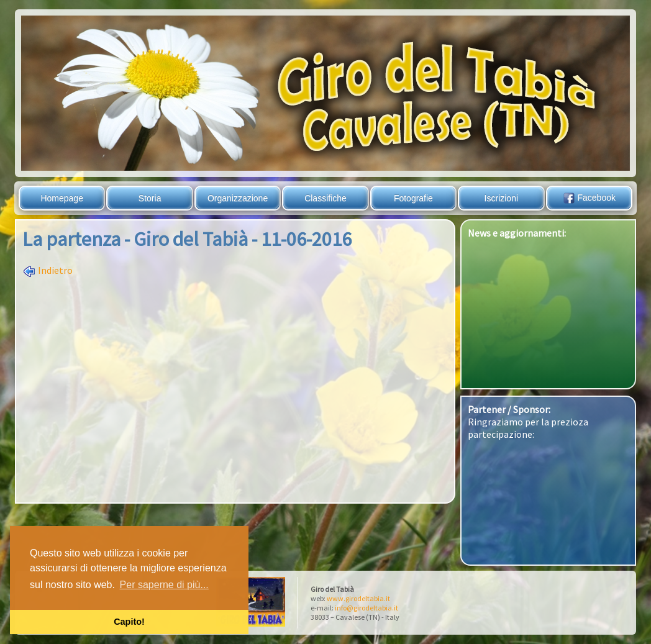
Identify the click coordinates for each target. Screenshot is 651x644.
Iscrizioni (501, 198)
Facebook (589, 197)
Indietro (48, 270)
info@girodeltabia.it (366, 608)
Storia (150, 198)
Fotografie (413, 198)
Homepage (62, 198)
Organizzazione (238, 198)
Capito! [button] (129, 622)
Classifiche (325, 198)
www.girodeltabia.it (358, 598)
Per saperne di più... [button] (164, 585)
